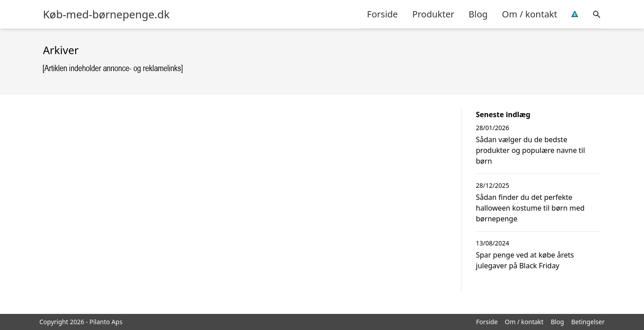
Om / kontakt (530, 14)
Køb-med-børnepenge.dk (106, 14)
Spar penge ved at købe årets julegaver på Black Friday (525, 260)
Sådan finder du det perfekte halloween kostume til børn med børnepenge (530, 208)
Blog (478, 14)
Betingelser (588, 322)
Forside (383, 14)
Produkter (433, 14)
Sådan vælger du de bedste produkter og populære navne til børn (530, 150)
